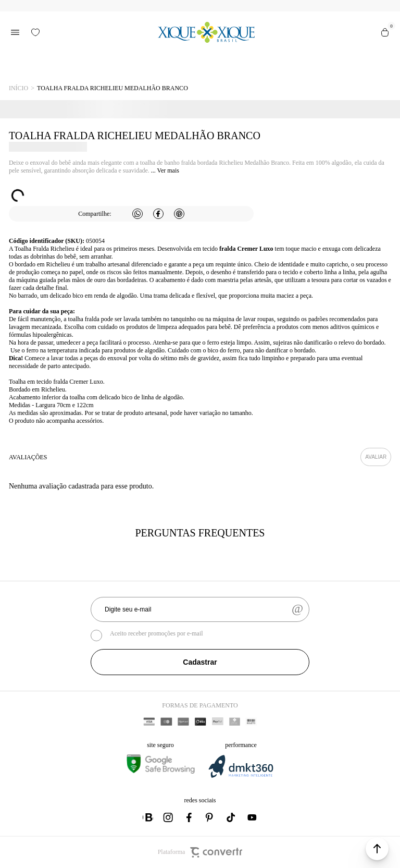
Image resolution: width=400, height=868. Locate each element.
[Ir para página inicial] (18, 88)
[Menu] (15, 32)
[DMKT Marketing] (241, 776)
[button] (377, 849)
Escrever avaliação (376, 457)
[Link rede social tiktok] (231, 817)
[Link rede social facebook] (190, 817)
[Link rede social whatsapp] (148, 817)
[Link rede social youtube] (252, 817)
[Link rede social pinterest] (210, 817)
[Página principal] (206, 32)
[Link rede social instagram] (169, 817)
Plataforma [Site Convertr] (200, 852)
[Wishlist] (35, 32)
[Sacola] (385, 32)
